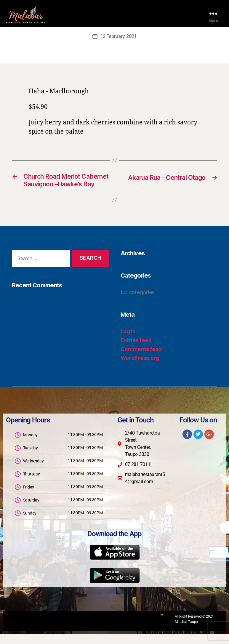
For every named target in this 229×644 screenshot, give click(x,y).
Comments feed (141, 359)
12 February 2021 (118, 36)
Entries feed (136, 350)
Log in (128, 341)
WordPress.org (140, 368)
